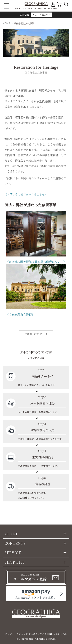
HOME (6, 23)
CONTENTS (15, 543)
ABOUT (11, 534)
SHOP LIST (15, 562)
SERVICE (13, 553)
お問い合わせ (36, 334)
